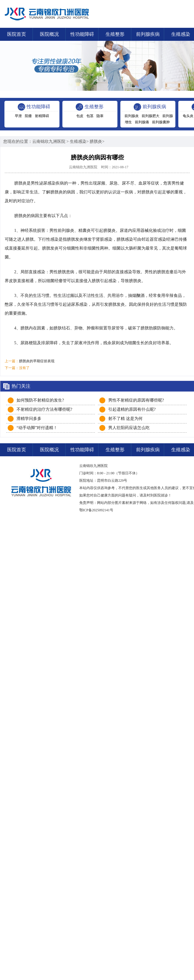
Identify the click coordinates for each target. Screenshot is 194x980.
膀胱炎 (96, 141)
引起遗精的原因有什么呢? (132, 409)
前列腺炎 (132, 116)
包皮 (80, 116)
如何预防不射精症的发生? (40, 400)
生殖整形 (115, 34)
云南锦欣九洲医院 (49, 141)
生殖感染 (78, 141)
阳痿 (28, 116)
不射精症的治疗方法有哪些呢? (44, 409)
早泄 (18, 116)
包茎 (90, 116)
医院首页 (17, 34)
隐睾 (100, 116)
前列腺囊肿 (161, 122)
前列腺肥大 (151, 116)
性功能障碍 (82, 34)
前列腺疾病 (148, 34)
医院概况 (49, 34)
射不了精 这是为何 (125, 419)
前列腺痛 (142, 122)
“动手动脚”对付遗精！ (37, 428)
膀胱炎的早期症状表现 (37, 361)
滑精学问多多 (29, 419)
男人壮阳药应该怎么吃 (129, 428)
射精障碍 (42, 116)
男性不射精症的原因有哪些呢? (136, 400)
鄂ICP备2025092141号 (96, 510)
